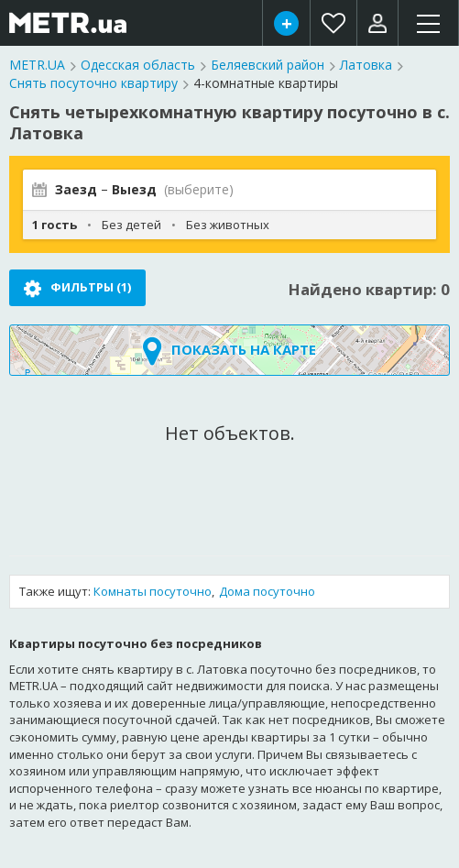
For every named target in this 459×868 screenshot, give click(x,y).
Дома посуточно (267, 591)
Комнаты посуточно (153, 591)
